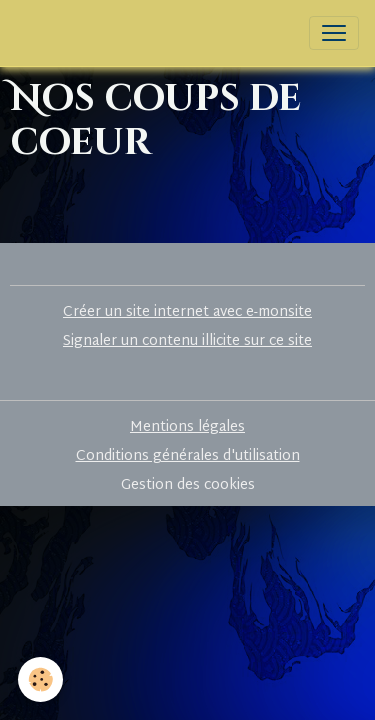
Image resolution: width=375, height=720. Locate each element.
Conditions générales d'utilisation (188, 456)
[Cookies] (40, 679)
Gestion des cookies (188, 485)
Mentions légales (187, 427)
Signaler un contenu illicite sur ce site (187, 341)
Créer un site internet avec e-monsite (187, 312)
